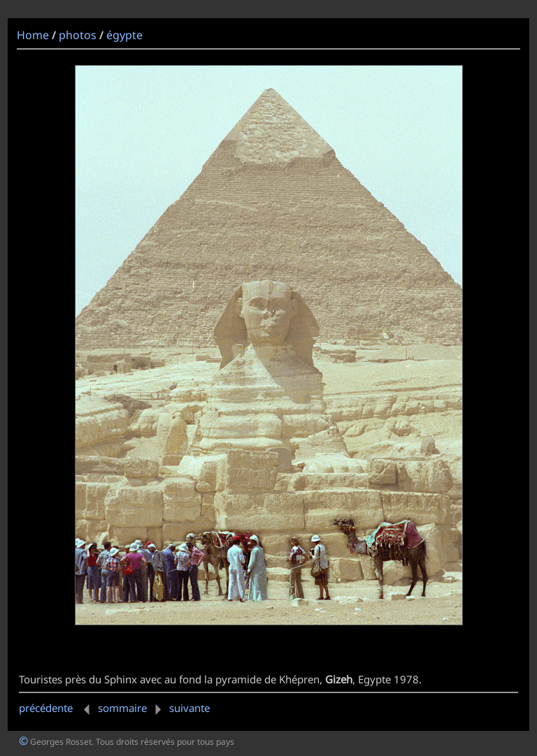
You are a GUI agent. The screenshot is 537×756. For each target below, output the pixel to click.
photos (78, 35)
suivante (180, 708)
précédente (57, 708)
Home (33, 35)
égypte (124, 35)
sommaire (122, 708)
